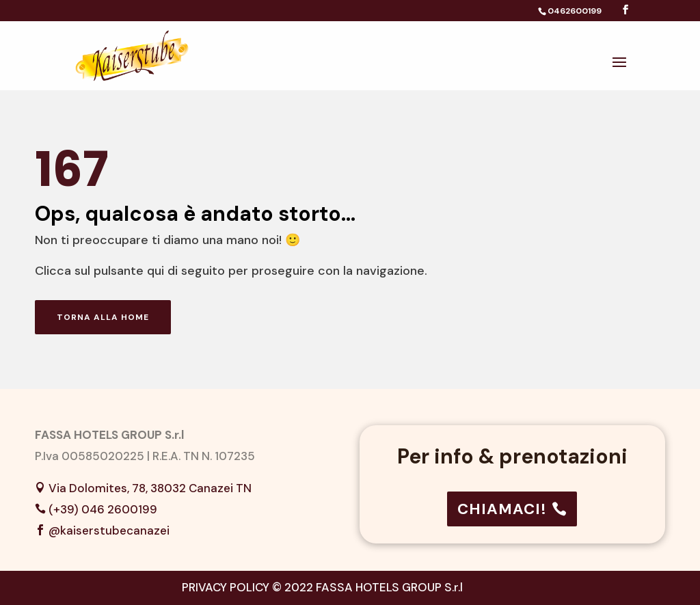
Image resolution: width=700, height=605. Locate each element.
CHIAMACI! (502, 509)
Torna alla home (103, 317)
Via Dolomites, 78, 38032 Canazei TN (150, 488)
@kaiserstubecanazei (109, 530)
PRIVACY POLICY (226, 587)
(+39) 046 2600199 (103, 509)
